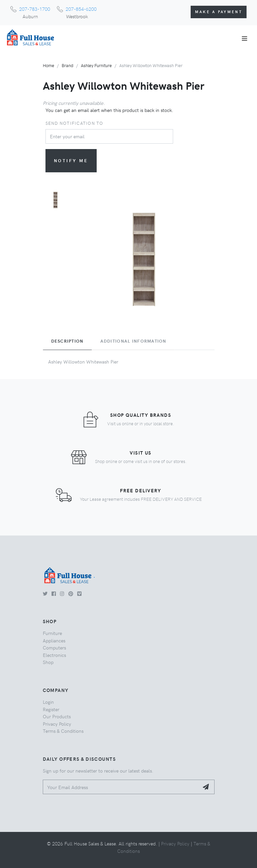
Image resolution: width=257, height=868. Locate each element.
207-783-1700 (35, 9)
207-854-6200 (81, 9)
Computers (54, 647)
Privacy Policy (57, 724)
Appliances (54, 640)
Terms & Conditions (63, 731)
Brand (68, 65)
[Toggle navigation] (245, 38)
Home (49, 65)
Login (48, 702)
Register (51, 709)
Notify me (71, 160)
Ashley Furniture (96, 65)
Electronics (54, 655)
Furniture (52, 633)
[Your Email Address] (121, 787)
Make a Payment (219, 12)
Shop (48, 662)
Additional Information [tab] (133, 341)
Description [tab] (67, 341)
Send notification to (74, 123)
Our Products (57, 716)
